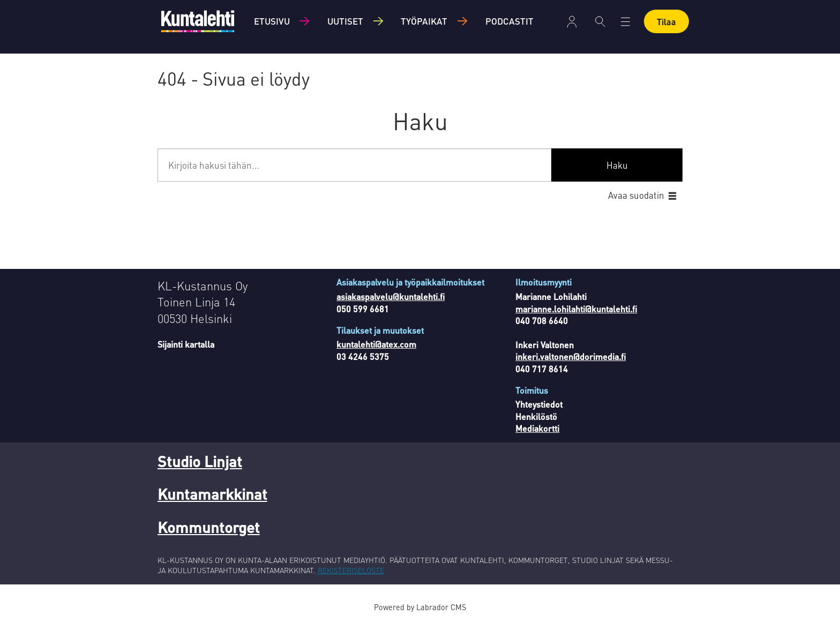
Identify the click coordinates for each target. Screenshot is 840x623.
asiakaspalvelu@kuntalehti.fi (391, 297)
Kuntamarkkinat (212, 494)
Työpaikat (424, 21)
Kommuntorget (209, 527)
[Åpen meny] (625, 22)
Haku (617, 165)
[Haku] (600, 21)
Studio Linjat (200, 461)
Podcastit (509, 21)
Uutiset (345, 21)
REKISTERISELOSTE (351, 570)
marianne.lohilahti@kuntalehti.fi (576, 309)
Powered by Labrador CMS (420, 607)
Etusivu (272, 21)
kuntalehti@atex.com (376, 344)
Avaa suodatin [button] (636, 195)
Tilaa (666, 22)
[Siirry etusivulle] (198, 21)
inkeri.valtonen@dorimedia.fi (571, 356)
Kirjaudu (572, 22)
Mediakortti (537, 428)
